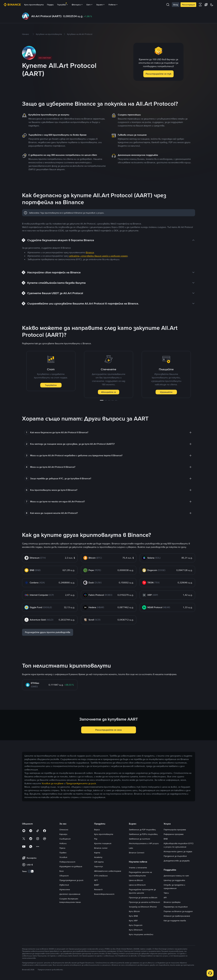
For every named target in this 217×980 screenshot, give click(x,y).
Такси (166, 893)
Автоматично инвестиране (108, 871)
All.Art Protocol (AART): (47, 16)
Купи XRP (133, 921)
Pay (96, 839)
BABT (97, 885)
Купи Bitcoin (134, 911)
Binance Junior (101, 848)
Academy (98, 857)
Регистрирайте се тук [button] (158, 74)
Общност (64, 876)
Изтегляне (65, 889)
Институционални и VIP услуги (144, 843)
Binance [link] (90, 252)
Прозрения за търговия (175, 856)
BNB (166, 839)
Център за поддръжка (174, 880)
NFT (96, 880)
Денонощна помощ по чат (176, 876)
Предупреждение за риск (71, 880)
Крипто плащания (103, 843)
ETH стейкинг (101, 876)
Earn (90, 5)
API (165, 898)
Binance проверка (172, 902)
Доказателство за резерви (177, 861)
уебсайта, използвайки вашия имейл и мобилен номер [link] (98, 256)
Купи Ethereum (136, 930)
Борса (97, 830)
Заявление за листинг (139, 839)
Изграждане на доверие (71, 866)
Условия (63, 857)
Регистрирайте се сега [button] (109, 730)
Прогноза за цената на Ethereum (144, 902)
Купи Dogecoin (136, 925)
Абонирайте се (109, 392)
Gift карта (99, 862)
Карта (97, 853)
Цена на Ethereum (137, 885)
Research (98, 889)
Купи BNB (133, 916)
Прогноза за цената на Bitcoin (143, 898)
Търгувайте (51, 385)
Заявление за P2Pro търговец (143, 834)
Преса (62, 848)
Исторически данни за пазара (178, 851)
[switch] (31, 871)
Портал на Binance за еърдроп (178, 911)
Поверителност (67, 862)
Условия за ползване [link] (53, 783)
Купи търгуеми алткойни (141, 934)
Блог (62, 871)
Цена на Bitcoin (136, 880)
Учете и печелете (138, 868)
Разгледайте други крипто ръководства (48, 632)
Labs (131, 848)
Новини (63, 843)
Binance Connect (137, 853)
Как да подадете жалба (175, 921)
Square (101, 5)
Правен (63, 853)
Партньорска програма (175, 830)
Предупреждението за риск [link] (81, 783)
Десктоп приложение (70, 894)
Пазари (50, 5)
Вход (176, 5)
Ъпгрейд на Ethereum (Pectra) (143, 907)
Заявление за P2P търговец (142, 830)
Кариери (63, 834)
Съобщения (65, 839)
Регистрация (188, 5)
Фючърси (77, 5)
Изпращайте (166, 392)
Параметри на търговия (176, 907)
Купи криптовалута (34, 5)
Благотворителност (104, 894)
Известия (64, 885)
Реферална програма (174, 834)
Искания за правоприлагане (177, 916)
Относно (64, 830)
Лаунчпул (99, 866)
